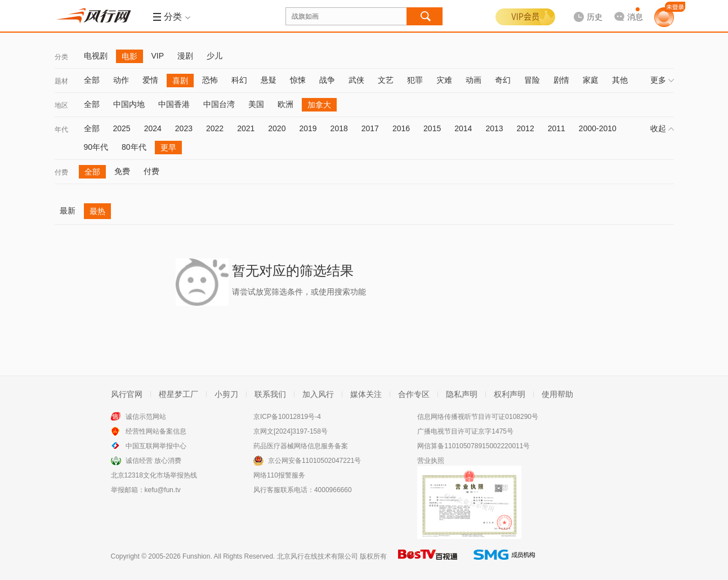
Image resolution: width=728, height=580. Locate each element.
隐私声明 (462, 394)
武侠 (356, 80)
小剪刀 (226, 394)
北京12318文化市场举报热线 (154, 475)
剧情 (561, 80)
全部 (92, 80)
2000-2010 (598, 128)
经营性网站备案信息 (156, 431)
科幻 (239, 80)
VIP (158, 56)
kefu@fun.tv (163, 490)
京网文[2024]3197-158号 (291, 431)
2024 (153, 128)
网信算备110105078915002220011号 (474, 446)
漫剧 (185, 56)
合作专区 (414, 394)
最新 (68, 211)
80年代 (134, 147)
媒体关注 (366, 394)
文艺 (386, 80)
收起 (662, 128)
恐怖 (210, 80)
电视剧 (96, 56)
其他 (620, 80)
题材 (61, 81)
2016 (401, 128)
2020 (277, 128)
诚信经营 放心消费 (153, 461)
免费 (122, 171)
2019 (308, 128)
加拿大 (319, 105)
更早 (168, 148)
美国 (256, 104)
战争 (327, 80)
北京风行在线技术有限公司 (318, 556)
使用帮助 (557, 394)
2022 (215, 128)
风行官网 (127, 394)
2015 (432, 128)
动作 (121, 80)
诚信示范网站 (146, 417)
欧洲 (285, 104)
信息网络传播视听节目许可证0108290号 (478, 417)
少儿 (215, 56)
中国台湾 (219, 104)
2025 (122, 128)
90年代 (96, 147)
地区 (61, 105)
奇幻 (503, 80)
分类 (61, 57)
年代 (61, 130)
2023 (184, 128)
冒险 (532, 80)
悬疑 (269, 80)
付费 (61, 172)
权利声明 (510, 394)
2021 (246, 128)
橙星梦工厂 (178, 394)
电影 (129, 56)
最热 (97, 211)
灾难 (444, 80)
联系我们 (270, 394)
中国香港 (174, 104)
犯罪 (415, 80)
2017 (370, 128)
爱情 (150, 80)
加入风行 (318, 394)
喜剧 (180, 81)
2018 (339, 128)
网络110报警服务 (279, 475)
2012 (526, 128)
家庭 (591, 80)
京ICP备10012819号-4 (287, 417)
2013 (494, 128)
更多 (662, 80)
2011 (557, 128)
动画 (474, 80)
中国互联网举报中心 (156, 446)
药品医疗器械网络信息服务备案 (301, 446)
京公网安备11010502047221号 (314, 461)
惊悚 (298, 80)
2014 (463, 128)
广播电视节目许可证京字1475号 (465, 431)
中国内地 (129, 104)
